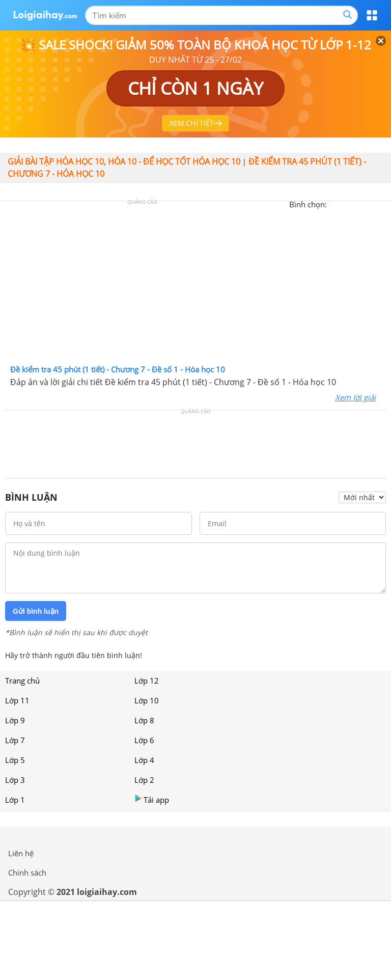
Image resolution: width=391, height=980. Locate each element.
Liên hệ (21, 853)
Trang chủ (22, 680)
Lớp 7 (15, 740)
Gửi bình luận (36, 611)
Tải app (152, 799)
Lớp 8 (144, 720)
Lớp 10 (147, 700)
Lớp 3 (15, 780)
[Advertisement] (195, 285)
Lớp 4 (144, 760)
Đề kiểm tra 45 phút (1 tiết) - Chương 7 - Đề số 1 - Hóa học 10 (118, 369)
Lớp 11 (17, 700)
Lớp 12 (147, 680)
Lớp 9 (15, 720)
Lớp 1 (15, 800)
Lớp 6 (144, 740)
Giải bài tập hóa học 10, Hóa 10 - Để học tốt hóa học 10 (124, 161)
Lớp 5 (15, 760)
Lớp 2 (144, 780)
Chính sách (27, 873)
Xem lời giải (355, 397)
